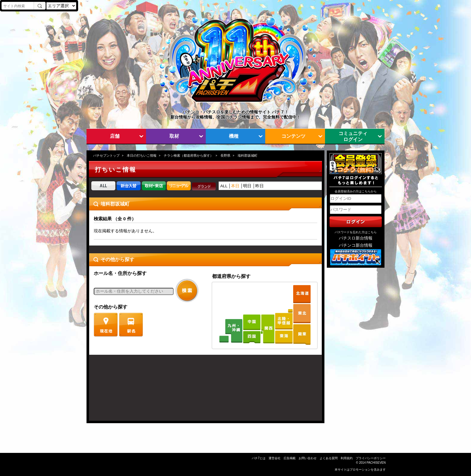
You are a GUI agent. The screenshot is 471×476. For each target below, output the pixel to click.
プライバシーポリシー (371, 458)
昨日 (260, 186)
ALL (224, 186)
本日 (235, 186)
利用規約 (347, 458)
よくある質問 (329, 458)
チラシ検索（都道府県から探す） (188, 155)
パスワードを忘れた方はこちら (356, 232)
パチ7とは (259, 458)
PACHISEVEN (376, 463)
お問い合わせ (308, 458)
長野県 (225, 155)
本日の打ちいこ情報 (142, 155)
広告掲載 (290, 458)
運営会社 (275, 458)
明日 (247, 186)
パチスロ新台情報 (356, 238)
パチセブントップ (106, 155)
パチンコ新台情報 (356, 245)
